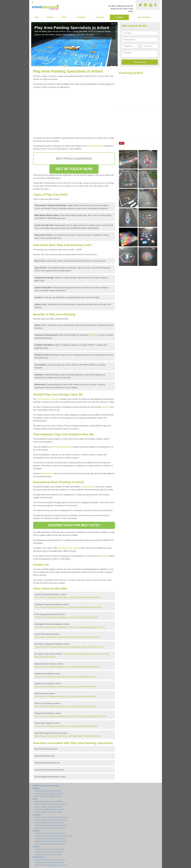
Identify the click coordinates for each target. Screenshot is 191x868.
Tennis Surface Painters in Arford (48, 812)
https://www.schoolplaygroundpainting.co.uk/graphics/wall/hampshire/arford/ (66, 726)
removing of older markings (69, 548)
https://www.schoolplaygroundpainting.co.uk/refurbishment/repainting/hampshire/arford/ (71, 716)
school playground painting (48, 399)
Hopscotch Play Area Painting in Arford (51, 841)
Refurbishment (144, 17)
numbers (92, 335)
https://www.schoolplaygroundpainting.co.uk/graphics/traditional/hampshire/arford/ (69, 607)
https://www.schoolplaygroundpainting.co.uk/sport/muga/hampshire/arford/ (65, 696)
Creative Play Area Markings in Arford (50, 839)
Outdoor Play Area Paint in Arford (48, 852)
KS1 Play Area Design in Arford (48, 791)
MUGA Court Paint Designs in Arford (50, 809)
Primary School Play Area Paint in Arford (51, 817)
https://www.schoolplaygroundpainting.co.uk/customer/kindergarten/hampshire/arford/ (70, 627)
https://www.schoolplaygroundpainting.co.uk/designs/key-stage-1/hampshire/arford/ (69, 647)
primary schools (46, 473)
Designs (50, 17)
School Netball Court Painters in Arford (51, 804)
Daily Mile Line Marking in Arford (48, 796)
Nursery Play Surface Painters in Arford (51, 820)
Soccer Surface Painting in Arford (48, 807)
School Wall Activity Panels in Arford (50, 833)
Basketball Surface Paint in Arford (49, 802)
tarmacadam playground (62, 447)
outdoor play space (95, 146)
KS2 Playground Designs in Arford (49, 794)
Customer (81, 17)
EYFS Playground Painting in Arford (49, 823)
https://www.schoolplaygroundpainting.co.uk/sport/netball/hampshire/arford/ (66, 677)
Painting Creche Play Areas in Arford (50, 828)
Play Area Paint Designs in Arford (48, 854)
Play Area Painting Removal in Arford (50, 860)
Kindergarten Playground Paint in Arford (51, 825)
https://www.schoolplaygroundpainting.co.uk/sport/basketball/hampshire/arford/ (67, 667)
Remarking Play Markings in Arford (49, 862)
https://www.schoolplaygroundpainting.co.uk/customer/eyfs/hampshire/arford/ (66, 617)
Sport (64, 17)
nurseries (106, 407)
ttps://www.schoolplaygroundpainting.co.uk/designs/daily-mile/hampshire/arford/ (69, 736)
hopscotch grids (88, 487)
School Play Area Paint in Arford (46, 786)
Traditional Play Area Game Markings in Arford (54, 836)
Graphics (100, 17)
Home (36, 17)
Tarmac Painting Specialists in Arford (50, 849)
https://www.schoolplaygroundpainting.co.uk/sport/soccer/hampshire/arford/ (66, 687)
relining (105, 556)
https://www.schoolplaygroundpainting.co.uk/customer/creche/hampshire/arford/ (68, 637)
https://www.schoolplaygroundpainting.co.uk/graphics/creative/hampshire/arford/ (68, 597)
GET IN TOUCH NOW (74, 169)
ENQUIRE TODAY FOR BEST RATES (74, 525)
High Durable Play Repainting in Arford (51, 865)
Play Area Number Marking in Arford (50, 844)
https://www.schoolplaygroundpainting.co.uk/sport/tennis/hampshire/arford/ (65, 706)
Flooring (119, 17)
